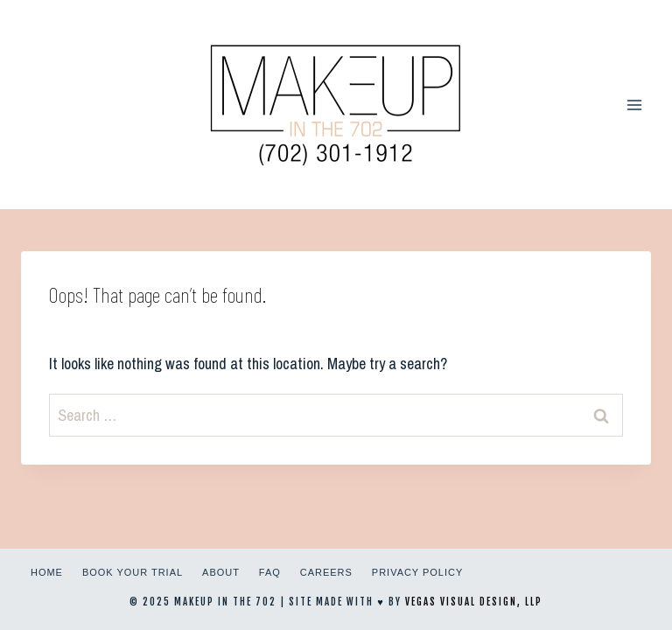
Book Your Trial (133, 572)
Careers (326, 572)
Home (47, 572)
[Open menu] (634, 105)
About (221, 572)
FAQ (270, 572)
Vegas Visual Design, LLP (474, 602)
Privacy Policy (417, 572)
